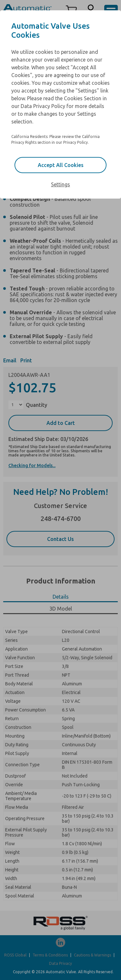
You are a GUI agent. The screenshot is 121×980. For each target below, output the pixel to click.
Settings (60, 184)
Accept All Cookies (61, 165)
